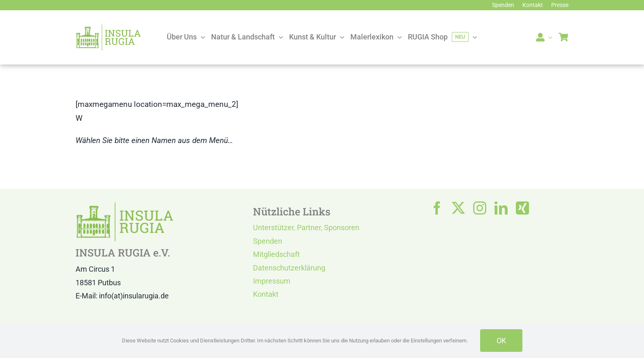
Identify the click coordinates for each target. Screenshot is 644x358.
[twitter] (458, 208)
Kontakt (266, 294)
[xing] (522, 208)
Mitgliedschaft (276, 254)
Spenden (268, 241)
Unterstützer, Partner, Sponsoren (306, 228)
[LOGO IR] (108, 28)
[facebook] (437, 208)
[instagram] (480, 208)
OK (501, 341)
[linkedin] (501, 208)
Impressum (272, 281)
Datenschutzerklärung (289, 268)
